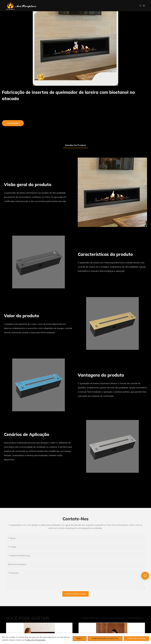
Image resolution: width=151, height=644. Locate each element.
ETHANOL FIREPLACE (90, 618)
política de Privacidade (35, 640)
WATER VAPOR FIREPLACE (114, 618)
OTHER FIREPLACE (136, 618)
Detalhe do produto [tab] (76, 145)
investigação (13, 123)
